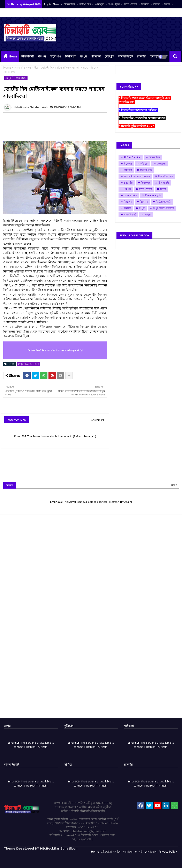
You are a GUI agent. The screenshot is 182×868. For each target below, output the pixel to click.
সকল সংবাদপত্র (50, 13)
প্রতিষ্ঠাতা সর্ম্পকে (111, 851)
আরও (174, 485)
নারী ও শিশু (85, 4)
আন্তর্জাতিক (70, 4)
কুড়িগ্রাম (109, 56)
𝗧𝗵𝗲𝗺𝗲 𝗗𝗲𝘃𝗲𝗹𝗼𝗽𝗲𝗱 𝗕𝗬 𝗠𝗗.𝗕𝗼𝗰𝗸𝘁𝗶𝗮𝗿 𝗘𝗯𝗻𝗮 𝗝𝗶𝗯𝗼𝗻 (41, 848)
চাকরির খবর (146, 170)
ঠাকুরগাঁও (56, 56)
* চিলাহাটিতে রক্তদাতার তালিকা (138, 110)
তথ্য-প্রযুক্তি (114, 4)
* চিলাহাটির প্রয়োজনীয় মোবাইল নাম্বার (142, 118)
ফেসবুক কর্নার (130, 195)
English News (52, 4)
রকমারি (141, 56)
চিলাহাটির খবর (166, 176)
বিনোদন (146, 4)
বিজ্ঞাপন (128, 202)
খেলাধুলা (100, 4)
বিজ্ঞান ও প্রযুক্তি (153, 195)
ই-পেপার (128, 164)
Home (13, 56)
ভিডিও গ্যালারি (163, 202)
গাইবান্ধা (96, 56)
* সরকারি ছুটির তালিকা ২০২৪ (137, 126)
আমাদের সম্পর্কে (133, 851)
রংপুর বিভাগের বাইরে (26, 67)
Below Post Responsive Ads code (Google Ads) (55, 350)
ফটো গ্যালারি (131, 4)
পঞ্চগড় (42, 56)
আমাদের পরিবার (30, 13)
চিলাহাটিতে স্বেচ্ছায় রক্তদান (137, 176)
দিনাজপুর (71, 56)
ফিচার (168, 4)
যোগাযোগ (151, 851)
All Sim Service (132, 157)
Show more (98, 420)
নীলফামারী (28, 56)
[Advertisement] (78, 125)
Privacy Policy (168, 851)
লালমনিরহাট (126, 56)
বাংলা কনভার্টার (70, 13)
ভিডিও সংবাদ (11, 13)
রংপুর (84, 56)
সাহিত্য (157, 4)
